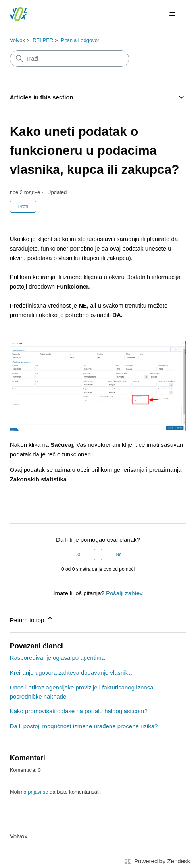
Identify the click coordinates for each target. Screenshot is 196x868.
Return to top (32, 619)
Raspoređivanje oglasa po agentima (57, 658)
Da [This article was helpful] (77, 555)
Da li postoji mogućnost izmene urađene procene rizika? (84, 726)
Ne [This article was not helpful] (118, 555)
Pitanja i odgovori (81, 40)
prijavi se (38, 792)
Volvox (17, 40)
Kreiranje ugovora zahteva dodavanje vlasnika (71, 673)
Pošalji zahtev (124, 593)
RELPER (43, 40)
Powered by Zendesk (162, 861)
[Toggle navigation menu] (172, 14)
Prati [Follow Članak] (23, 207)
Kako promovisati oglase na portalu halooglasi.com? (79, 711)
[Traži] (69, 59)
